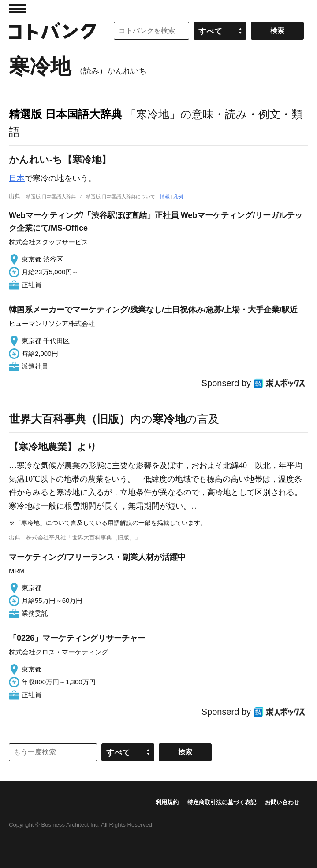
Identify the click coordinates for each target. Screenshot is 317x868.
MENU (18, 9)
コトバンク (52, 31)
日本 (17, 178)
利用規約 (167, 802)
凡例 (178, 196)
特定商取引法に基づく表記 (222, 802)
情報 (165, 196)
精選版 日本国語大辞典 (65, 114)
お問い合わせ (282, 802)
